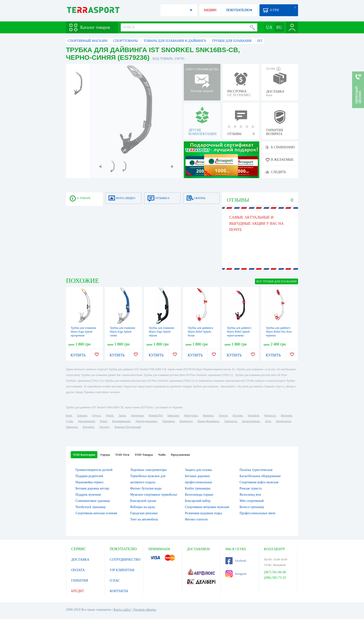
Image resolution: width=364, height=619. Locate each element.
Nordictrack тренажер (90, 507)
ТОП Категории (84, 455)
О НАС (115, 581)
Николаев (173, 415)
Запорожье (137, 415)
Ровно (103, 421)
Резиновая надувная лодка (204, 513)
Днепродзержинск (146, 421)
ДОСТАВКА (80, 560)
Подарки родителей (89, 476)
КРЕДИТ (78, 591)
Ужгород (104, 427)
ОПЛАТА (78, 570)
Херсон (223, 415)
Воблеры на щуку (143, 507)
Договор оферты (145, 610)
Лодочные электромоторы (149, 470)
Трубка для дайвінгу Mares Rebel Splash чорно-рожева (239, 332)
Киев (69, 415)
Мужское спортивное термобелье (154, 495)
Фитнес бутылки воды (146, 488)
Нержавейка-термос (90, 482)
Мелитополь (284, 421)
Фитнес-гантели (196, 519)
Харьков (82, 415)
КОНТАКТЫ (119, 591)
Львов (122, 415)
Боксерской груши (143, 501)
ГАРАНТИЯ (80, 581)
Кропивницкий (121, 421)
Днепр (110, 415)
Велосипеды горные (199, 495)
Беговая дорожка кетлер (92, 488)
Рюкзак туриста (251, 488)
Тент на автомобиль (144, 519)
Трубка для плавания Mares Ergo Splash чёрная (161, 332)
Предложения (180, 455)
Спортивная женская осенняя (96, 513)
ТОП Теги (122, 455)
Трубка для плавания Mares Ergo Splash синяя (122, 332)
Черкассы (270, 415)
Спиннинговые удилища (93, 501)
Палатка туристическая (256, 470)
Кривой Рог (156, 415)
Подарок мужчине (88, 495)
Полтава (238, 415)
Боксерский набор (198, 501)
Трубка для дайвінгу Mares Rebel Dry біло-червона (279, 332)
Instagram (236, 574)
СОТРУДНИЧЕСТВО (125, 560)
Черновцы (169, 421)
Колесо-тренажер (252, 507)
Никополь (72, 427)
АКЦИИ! (210, 10)
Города (105, 455)
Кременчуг (186, 421)
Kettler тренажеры (198, 488)
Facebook (236, 561)
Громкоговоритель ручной (94, 470)
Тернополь (231, 421)
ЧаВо (162, 455)
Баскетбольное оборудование (260, 476)
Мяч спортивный (252, 501)
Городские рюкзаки (144, 513)
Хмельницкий (86, 421)
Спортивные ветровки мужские (207, 507)
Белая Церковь (251, 421)
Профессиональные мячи (257, 513)
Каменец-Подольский (128, 427)
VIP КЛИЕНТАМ (122, 570)
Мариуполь (191, 415)
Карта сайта (122, 610)
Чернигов (253, 415)
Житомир (286, 415)
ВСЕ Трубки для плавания (277, 281)
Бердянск (88, 427)
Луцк (268, 421)
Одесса (96, 415)
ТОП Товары (144, 455)
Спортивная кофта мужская (259, 482)
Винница (208, 415)
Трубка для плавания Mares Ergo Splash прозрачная (83, 332)
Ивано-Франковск (208, 421)
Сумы (69, 421)
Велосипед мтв (250, 495)
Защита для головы (199, 470)
